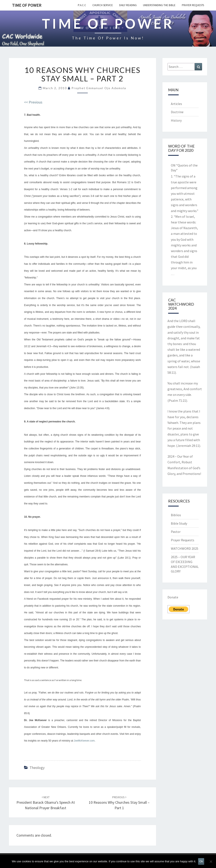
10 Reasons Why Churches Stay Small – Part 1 (119, 803)
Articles (176, 104)
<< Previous (33, 102)
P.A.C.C (82, 5)
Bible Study (179, 523)
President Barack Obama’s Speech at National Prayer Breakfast (46, 803)
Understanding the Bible (159, 5)
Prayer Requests (193, 5)
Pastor (176, 532)
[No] (211, 861)
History (176, 120)
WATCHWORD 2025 (185, 548)
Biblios (176, 515)
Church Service (103, 5)
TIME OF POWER (27, 5)
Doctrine (177, 112)
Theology (37, 768)
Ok (201, 861)
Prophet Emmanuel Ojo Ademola (99, 88)
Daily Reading (128, 5)
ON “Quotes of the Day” (184, 168)
